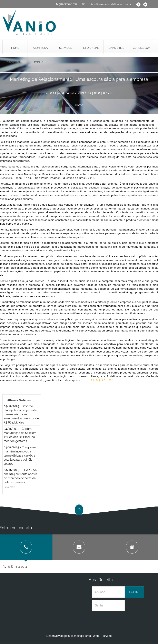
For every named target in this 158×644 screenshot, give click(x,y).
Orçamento (15, 62)
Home (15, 48)
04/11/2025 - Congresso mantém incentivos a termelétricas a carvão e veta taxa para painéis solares (20, 456)
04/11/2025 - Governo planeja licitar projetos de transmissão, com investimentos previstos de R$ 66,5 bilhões (21, 414)
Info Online (91, 48)
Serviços (66, 48)
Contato (40, 62)
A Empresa (40, 48)
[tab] (79, 547)
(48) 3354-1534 (67, 4)
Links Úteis (116, 48)
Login (134, 592)
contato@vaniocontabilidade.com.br (107, 4)
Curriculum (141, 48)
